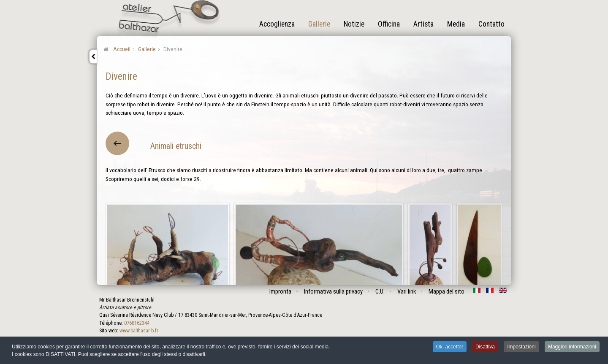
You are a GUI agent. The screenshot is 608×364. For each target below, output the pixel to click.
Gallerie (319, 24)
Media (456, 24)
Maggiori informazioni (572, 348)
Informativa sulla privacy (333, 291)
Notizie (354, 24)
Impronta (280, 291)
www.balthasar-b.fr (139, 331)
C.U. (380, 291)
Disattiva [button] (485, 348)
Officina (389, 24)
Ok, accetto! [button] (450, 348)
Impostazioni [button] (521, 348)
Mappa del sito (446, 291)
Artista (423, 24)
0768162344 (137, 323)
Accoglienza (277, 24)
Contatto (491, 24)
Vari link (407, 291)
